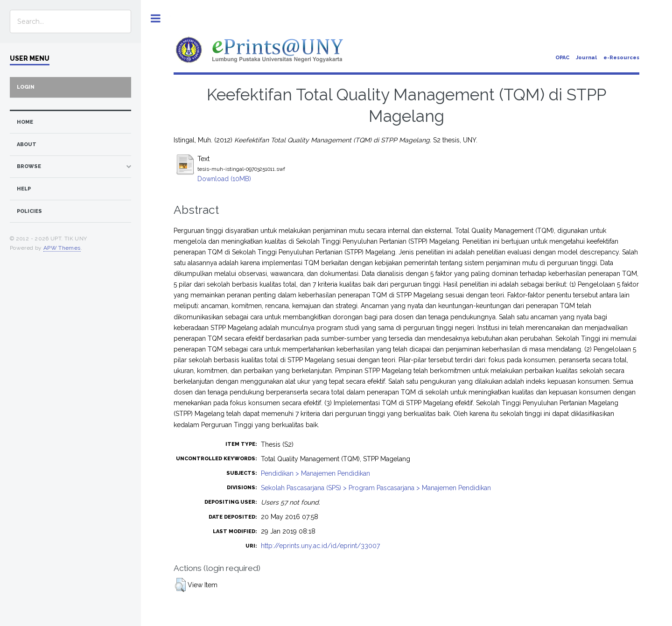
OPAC (562, 58)
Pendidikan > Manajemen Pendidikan (315, 473)
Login (26, 87)
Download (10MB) (224, 179)
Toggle (156, 18)
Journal (586, 58)
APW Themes (62, 248)
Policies (29, 211)
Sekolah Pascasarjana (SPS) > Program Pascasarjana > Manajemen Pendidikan (376, 488)
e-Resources (621, 58)
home (25, 122)
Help (24, 189)
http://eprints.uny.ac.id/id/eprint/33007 (320, 546)
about (27, 144)
